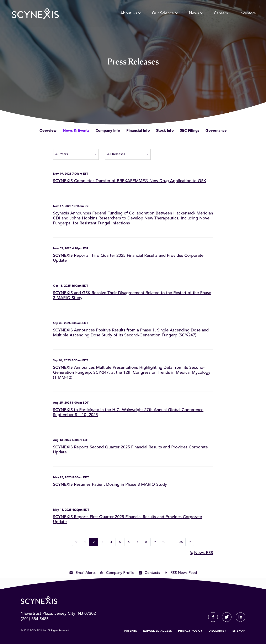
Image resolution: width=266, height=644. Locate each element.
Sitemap (239, 631)
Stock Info (165, 131)
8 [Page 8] (147, 543)
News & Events (76, 131)
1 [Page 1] (86, 543)
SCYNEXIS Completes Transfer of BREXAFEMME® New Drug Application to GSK (130, 181)
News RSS (201, 553)
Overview (48, 131)
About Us (130, 13)
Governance (216, 131)
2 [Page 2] (95, 543)
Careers (221, 13)
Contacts (152, 573)
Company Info (108, 131)
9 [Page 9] (156, 543)
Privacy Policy (190, 631)
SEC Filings (190, 131)
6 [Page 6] (130, 543)
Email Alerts (86, 573)
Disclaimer (217, 631)
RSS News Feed (184, 573)
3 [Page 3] (104, 543)
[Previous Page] (76, 542)
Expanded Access (158, 631)
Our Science (165, 13)
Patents (131, 631)
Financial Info (138, 131)
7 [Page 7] (139, 543)
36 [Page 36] (182, 543)
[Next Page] (190, 542)
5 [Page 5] (121, 543)
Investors (248, 13)
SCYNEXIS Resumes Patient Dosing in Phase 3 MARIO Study (110, 485)
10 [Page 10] (165, 543)
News (196, 13)
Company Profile (120, 573)
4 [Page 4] (113, 543)
